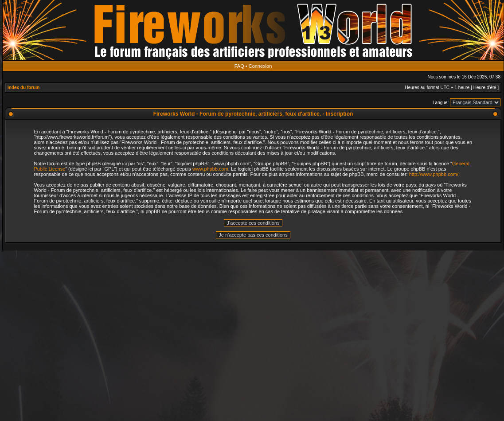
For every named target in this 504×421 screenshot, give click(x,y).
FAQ (239, 66)
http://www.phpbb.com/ (434, 174)
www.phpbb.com (210, 169)
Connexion (260, 66)
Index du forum (23, 88)
